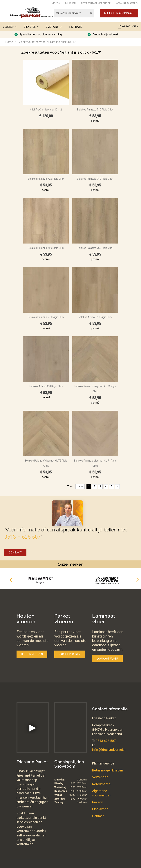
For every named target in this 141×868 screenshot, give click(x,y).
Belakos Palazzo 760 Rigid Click (95, 248)
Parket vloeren (70, 654)
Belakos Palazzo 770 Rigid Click (46, 317)
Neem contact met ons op (96, 3)
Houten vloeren (32, 654)
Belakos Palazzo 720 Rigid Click (46, 179)
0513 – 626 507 (22, 537)
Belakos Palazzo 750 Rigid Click (46, 248)
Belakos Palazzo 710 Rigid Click (95, 110)
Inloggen (70, 3)
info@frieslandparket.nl (109, 750)
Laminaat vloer (107, 659)
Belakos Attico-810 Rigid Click (95, 317)
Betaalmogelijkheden (108, 770)
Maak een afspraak (119, 13)
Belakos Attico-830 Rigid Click (46, 386)
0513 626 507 (106, 741)
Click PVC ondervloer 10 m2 (46, 110)
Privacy (97, 802)
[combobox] (74, 13)
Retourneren (101, 784)
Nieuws (56, 3)
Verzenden (100, 777)
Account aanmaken (127, 3)
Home (9, 42)
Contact (15, 553)
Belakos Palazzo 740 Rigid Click (95, 179)
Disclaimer (100, 809)
